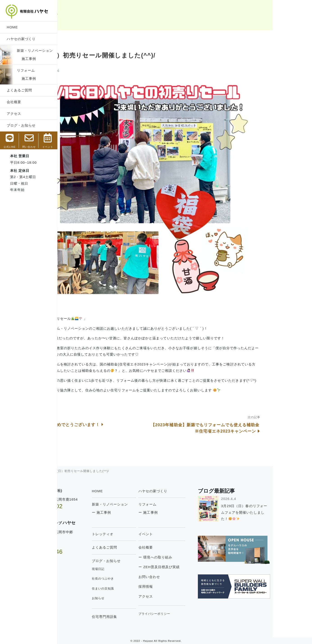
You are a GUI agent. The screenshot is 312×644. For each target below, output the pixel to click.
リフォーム (26, 70)
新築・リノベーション (35, 51)
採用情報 (185, 586)
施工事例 (26, 59)
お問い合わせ (189, 577)
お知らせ (138, 598)
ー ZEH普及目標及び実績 (198, 567)
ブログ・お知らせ (21, 125)
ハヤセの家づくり (21, 39)
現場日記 (138, 569)
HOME (12, 27)
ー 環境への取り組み (195, 557)
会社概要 (14, 102)
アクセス (14, 114)
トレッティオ (142, 534)
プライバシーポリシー (194, 614)
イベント (185, 534)
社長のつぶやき (142, 579)
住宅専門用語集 (144, 617)
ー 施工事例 (141, 512)
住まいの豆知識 (142, 588)
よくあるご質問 (19, 90)
